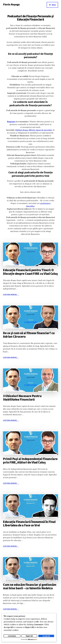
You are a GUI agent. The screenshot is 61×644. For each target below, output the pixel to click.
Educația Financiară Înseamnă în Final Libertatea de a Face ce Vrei (29, 524)
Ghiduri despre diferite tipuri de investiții (33, 130)
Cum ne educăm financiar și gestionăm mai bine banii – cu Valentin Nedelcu (30, 586)
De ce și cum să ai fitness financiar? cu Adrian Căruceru (29, 335)
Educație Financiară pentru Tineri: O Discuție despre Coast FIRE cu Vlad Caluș (30, 272)
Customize (12, 636)
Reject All (29, 636)
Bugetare (11, 122)
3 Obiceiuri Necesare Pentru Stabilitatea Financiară (22, 398)
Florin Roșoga (11, 4)
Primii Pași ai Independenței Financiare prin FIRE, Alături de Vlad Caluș (30, 461)
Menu (54, 5)
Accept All (46, 636)
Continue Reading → (11, 295)
